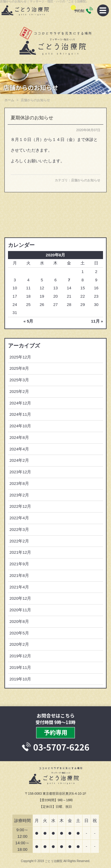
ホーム (9, 100)
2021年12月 (20, 552)
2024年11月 (20, 414)
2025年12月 (20, 357)
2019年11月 (20, 668)
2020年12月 (20, 598)
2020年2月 (19, 644)
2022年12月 (20, 506)
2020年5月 (19, 633)
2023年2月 (19, 495)
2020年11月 (20, 610)
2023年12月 (20, 472)
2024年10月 (20, 426)
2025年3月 (19, 380)
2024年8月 (19, 438)
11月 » (97, 321)
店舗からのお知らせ (86, 180)
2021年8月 (19, 576)
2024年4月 (19, 449)
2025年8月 (19, 368)
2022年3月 (19, 530)
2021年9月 (19, 564)
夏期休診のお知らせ (32, 118)
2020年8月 (19, 622)
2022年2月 (19, 541)
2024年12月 (20, 403)
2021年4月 (19, 587)
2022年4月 (19, 518)
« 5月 (28, 321)
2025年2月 (19, 392)
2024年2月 (19, 460)
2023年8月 (19, 484)
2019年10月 (20, 679)
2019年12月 (20, 656)
